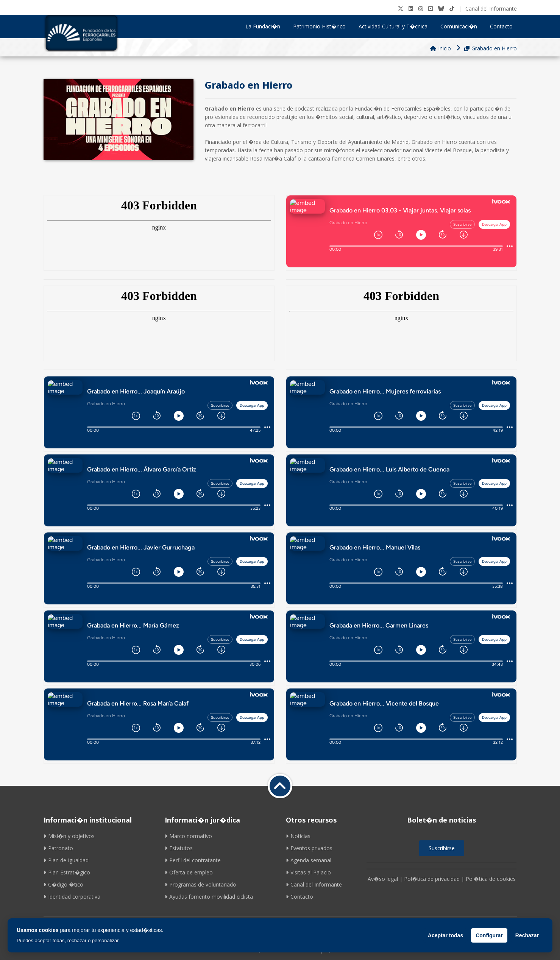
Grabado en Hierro (491, 48)
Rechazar (527, 935)
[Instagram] (421, 9)
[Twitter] (401, 9)
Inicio (441, 48)
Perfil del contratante (193, 860)
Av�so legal (383, 879)
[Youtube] (431, 9)
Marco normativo (188, 836)
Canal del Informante (491, 9)
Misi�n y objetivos (69, 836)
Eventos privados (309, 848)
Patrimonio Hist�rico (322, 26)
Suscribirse (442, 848)
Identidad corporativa (72, 897)
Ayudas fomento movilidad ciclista (209, 897)
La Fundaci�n (265, 26)
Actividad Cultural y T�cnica (396, 26)
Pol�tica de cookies (491, 879)
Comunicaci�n (461, 26)
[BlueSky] (441, 9)
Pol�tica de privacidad (432, 879)
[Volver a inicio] (280, 786)
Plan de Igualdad (66, 860)
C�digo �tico (63, 884)
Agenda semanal (309, 860)
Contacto (501, 26)
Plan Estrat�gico (67, 872)
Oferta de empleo (189, 872)
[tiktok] (452, 9)
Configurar (489, 935)
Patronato (58, 848)
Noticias (298, 836)
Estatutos (179, 848)
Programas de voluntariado (200, 884)
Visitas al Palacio (308, 872)
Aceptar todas (445, 935)
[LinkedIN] (411, 9)
